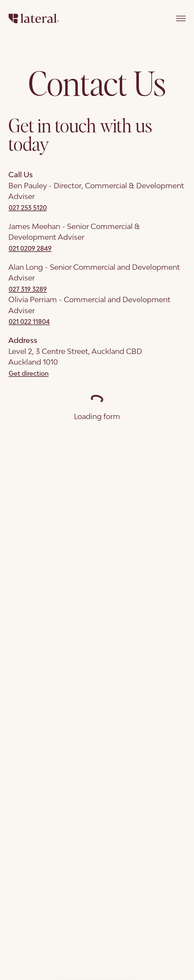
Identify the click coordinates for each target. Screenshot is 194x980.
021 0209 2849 (30, 248)
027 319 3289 (28, 289)
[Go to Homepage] (34, 18)
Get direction (29, 373)
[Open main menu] (181, 18)
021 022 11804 (29, 322)
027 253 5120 (28, 208)
